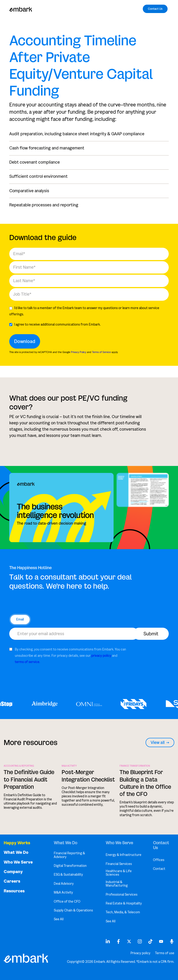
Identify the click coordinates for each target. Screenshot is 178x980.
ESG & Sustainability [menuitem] (68, 875)
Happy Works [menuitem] (17, 843)
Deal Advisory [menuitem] (64, 884)
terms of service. (27, 662)
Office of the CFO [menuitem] (67, 902)
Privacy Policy (79, 352)
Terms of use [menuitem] (165, 953)
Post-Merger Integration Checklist (88, 776)
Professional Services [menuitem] (122, 895)
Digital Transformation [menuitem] (70, 866)
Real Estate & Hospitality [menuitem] (124, 903)
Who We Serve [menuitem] (18, 862)
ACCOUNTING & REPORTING (19, 766)
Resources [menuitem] (14, 891)
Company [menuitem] (13, 872)
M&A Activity (69, 766)
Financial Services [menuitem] (119, 864)
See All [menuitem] (59, 919)
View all (160, 742)
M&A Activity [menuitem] (63, 893)
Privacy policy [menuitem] (140, 953)
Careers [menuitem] (12, 881)
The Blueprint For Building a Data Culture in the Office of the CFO (145, 783)
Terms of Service (101, 352)
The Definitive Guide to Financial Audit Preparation (29, 779)
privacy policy (101, 656)
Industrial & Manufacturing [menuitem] (117, 884)
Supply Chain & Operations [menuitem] (73, 910)
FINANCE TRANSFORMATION (135, 766)
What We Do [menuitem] (16, 853)
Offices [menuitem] (159, 860)
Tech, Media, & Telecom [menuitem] (123, 912)
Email (20, 619)
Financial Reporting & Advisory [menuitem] (69, 855)
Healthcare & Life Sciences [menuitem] (119, 873)
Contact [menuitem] (159, 869)
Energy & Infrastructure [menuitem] (124, 855)
